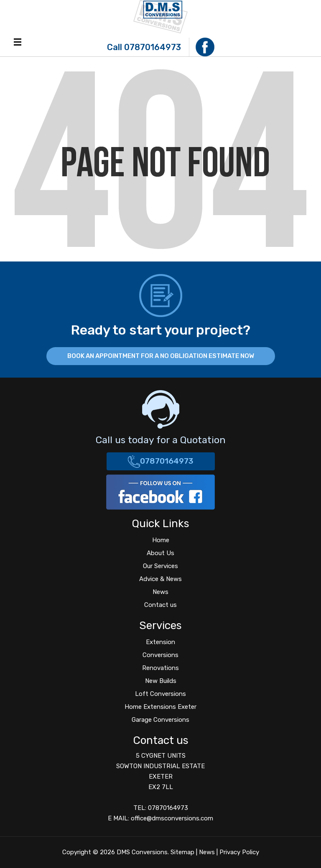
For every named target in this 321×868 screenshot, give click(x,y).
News (160, 592)
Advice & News (160, 579)
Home (161, 540)
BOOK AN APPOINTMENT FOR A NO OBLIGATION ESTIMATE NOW (161, 356)
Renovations (160, 668)
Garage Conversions (160, 720)
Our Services (160, 566)
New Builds (161, 681)
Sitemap (182, 852)
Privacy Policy (239, 852)
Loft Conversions (160, 694)
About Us (160, 553)
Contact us (160, 605)
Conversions (160, 655)
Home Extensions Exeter (160, 707)
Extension (160, 642)
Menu (18, 42)
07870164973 (153, 47)
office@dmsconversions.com (172, 818)
